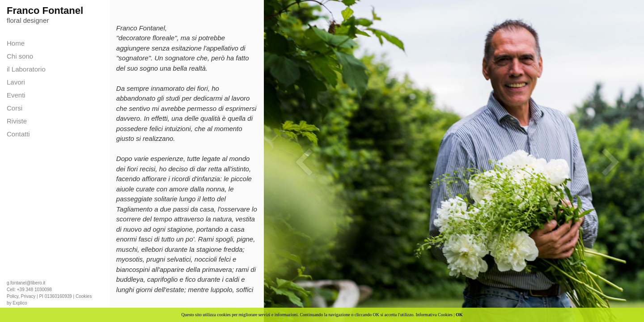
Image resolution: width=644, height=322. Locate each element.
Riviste (17, 121)
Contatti (18, 134)
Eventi (16, 95)
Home (16, 43)
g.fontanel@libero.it (26, 283)
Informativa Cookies (434, 315)
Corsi (15, 108)
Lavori (16, 82)
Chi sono (20, 56)
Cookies (84, 296)
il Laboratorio (26, 69)
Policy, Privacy (21, 296)
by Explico (17, 303)
